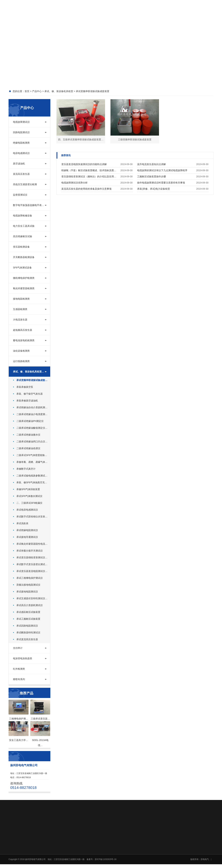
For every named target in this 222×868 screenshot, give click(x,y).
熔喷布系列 (19, 679)
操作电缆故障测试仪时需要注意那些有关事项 (161, 183)
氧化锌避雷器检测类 (24, 288)
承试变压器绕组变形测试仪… (32, 557)
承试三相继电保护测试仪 (30, 578)
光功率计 (18, 648)
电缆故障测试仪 (21, 122)
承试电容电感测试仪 (27, 510)
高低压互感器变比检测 (25, 184)
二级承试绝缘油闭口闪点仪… (32, 442)
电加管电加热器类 (23, 658)
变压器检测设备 (21, 247)
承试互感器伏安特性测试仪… (32, 598)
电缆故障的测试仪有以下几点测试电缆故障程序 (162, 170)
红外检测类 (19, 669)
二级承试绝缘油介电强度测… (32, 414)
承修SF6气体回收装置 (28, 489)
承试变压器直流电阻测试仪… (32, 571)
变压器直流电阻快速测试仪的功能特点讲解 (84, 164)
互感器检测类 (20, 309)
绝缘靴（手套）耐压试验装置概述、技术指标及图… (89, 170)
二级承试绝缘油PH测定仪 (30, 421)
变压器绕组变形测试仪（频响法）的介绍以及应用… (89, 176)
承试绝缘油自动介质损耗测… (32, 407)
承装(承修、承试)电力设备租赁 (153, 189)
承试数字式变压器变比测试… (32, 564)
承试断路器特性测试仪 (28, 632)
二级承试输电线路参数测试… (32, 476)
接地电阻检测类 (21, 299)
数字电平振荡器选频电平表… (29, 205)
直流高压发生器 (21, 174)
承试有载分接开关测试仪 (30, 551)
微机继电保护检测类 (24, 278)
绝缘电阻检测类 (21, 143)
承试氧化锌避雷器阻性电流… (32, 544)
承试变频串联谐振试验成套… (32, 380)
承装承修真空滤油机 (27, 401)
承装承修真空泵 (25, 387)
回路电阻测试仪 (21, 132)
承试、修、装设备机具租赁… (29, 372)
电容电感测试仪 (21, 153)
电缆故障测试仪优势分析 (74, 183)
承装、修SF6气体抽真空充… (32, 482)
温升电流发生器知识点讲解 (151, 164)
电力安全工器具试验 (24, 226)
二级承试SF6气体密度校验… (32, 455)
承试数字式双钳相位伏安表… (32, 517)
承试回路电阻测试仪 (27, 626)
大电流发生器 (20, 320)
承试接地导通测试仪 (27, 537)
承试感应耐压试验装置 (28, 612)
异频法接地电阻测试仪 (28, 585)
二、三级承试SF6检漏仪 (29, 503)
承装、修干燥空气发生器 (30, 394)
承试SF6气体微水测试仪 (29, 496)
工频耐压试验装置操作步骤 (151, 176)
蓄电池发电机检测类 (24, 340)
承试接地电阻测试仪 (27, 592)
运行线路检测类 (21, 361)
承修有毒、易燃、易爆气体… (32, 462)
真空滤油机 (19, 164)
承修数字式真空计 (26, 469)
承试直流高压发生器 (27, 639)
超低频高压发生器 (23, 330)
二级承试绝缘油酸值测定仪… (32, 428)
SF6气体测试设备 (22, 268)
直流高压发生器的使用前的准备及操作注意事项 (86, 189)
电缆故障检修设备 (23, 216)
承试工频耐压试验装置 (28, 619)
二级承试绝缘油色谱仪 (28, 448)
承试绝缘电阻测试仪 (27, 530)
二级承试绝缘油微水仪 (28, 435)
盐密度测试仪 (20, 195)
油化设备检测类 (21, 351)
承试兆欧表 (22, 523)
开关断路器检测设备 (24, 257)
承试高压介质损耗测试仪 (30, 605)
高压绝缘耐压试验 (23, 236)
